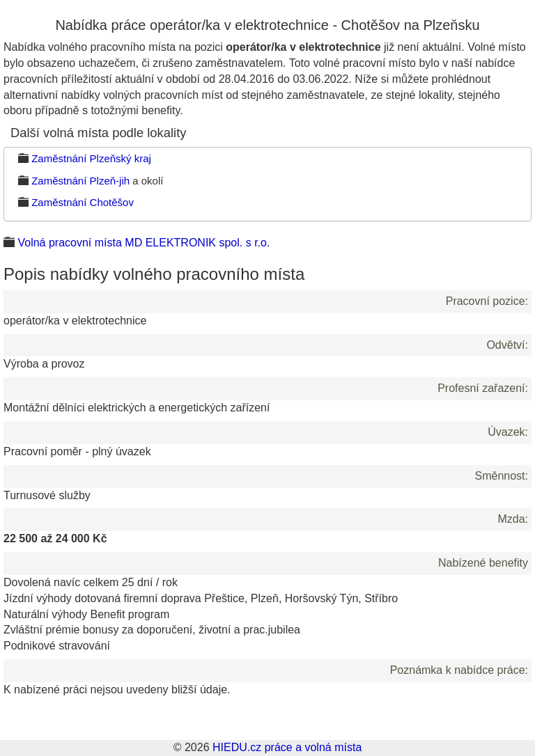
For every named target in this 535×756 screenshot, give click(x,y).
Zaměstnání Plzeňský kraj (91, 158)
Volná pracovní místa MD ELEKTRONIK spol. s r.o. (144, 243)
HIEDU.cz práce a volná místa (287, 747)
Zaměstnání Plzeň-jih (80, 181)
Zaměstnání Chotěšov (83, 202)
